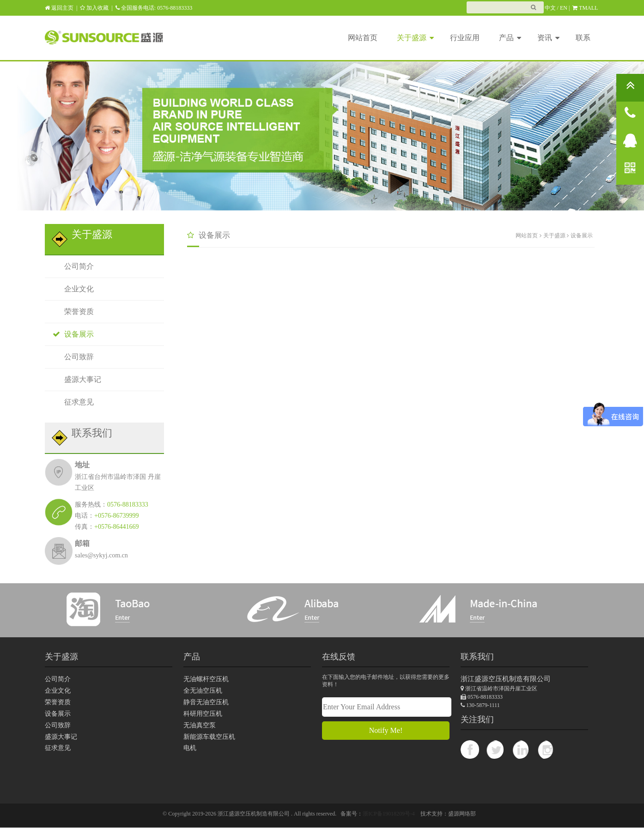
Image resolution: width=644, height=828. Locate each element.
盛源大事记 (75, 379)
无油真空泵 (200, 725)
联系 (583, 38)
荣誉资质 (71, 311)
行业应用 (465, 38)
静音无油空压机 (206, 702)
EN (564, 8)
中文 (550, 8)
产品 (510, 37)
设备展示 (71, 334)
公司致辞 (71, 357)
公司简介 (71, 266)
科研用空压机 (203, 714)
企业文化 (71, 289)
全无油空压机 (203, 691)
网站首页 (363, 38)
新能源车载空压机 (209, 737)
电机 (190, 748)
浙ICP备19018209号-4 (389, 814)
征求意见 (71, 402)
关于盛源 (415, 37)
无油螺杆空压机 (206, 679)
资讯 (548, 37)
